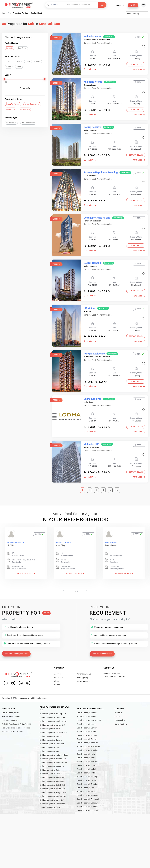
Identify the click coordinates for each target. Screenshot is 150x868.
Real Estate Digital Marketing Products (16, 713)
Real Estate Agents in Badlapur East (53, 747)
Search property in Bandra (87, 717)
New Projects (11, 123)
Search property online (10, 697)
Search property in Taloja (86, 783)
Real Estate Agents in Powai (50, 714)
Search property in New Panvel (88, 733)
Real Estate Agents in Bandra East (52, 771)
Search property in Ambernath (88, 791)
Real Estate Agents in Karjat (50, 759)
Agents (119, 5)
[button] (84, 572)
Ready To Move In (13, 104)
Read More (139, 70)
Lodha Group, (89, 386)
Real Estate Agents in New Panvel (52, 730)
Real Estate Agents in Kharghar (51, 726)
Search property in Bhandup (87, 799)
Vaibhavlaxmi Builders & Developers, (97, 342)
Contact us (59, 660)
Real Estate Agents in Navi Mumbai (53, 796)
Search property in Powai (86, 754)
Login (133, 5)
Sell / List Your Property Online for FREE (17, 709)
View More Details (26, 553)
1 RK (8, 62)
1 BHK (18, 62)
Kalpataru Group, (90, 83)
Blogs (57, 664)
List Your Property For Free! (17, 635)
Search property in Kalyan (87, 709)
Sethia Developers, (90, 170)
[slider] (4, 79)
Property (9, 48)
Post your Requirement (11, 705)
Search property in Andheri (87, 721)
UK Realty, (87, 299)
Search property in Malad (86, 758)
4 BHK (9, 67)
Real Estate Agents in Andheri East (52, 767)
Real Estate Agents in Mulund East (52, 710)
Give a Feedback (121, 709)
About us (58, 656)
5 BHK (19, 67)
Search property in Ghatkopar (88, 766)
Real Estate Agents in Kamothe (51, 722)
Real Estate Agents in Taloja (50, 734)
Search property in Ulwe (86, 778)
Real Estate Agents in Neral (50, 763)
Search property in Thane (86, 701)
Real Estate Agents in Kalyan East (52, 755)
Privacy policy (83, 660)
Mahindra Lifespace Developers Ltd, (97, 40)
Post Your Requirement (103, 635)
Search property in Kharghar (87, 737)
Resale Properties (28, 123)
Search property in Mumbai (87, 697)
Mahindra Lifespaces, (91, 429)
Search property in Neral (86, 746)
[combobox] (54, 5)
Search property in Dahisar (87, 770)
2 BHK (28, 62)
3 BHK (38, 62)
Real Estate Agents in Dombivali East (53, 751)
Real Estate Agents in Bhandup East (53, 697)
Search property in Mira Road (88, 750)
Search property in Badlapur (87, 795)
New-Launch (25, 109)
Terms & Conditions (86, 664)
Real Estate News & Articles (12, 717)
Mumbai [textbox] (54, 5)
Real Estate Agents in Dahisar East (52, 779)
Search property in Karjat (86, 742)
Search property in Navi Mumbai (89, 705)
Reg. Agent (22, 48)
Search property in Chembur (87, 774)
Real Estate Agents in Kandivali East (53, 788)
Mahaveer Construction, (92, 213)
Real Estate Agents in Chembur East (53, 702)
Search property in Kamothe (87, 787)
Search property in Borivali (87, 725)
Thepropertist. (25, 682)
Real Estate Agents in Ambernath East (54, 743)
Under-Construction (32, 104)
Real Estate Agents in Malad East (52, 792)
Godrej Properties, (90, 126)
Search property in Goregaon (88, 803)
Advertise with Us (85, 656)
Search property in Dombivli (87, 713)
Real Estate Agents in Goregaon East (53, 784)
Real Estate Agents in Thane (50, 800)
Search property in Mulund (87, 762)
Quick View (90, 69)
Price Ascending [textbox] (133, 14)
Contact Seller (135, 65)
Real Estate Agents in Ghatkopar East (53, 706)
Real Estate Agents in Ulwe (49, 738)
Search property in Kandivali (87, 729)
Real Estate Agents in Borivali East (52, 775)
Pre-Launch (11, 109)
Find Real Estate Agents (11, 701)
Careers (58, 668)
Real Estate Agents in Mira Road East (53, 718)
